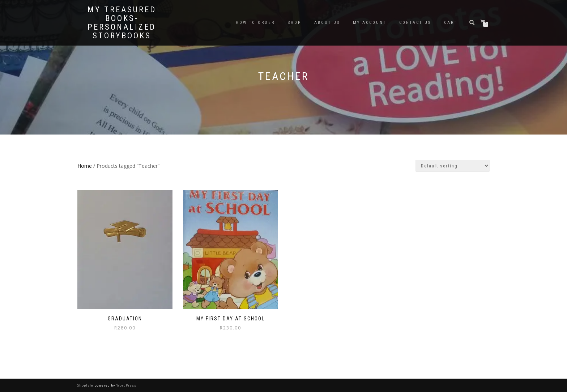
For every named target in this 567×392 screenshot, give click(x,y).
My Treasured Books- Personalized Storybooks (122, 23)
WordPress (126, 385)
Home (85, 166)
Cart (451, 23)
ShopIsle (86, 385)
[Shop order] (453, 166)
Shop (295, 23)
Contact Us (415, 23)
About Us (327, 23)
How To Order (255, 23)
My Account (370, 23)
